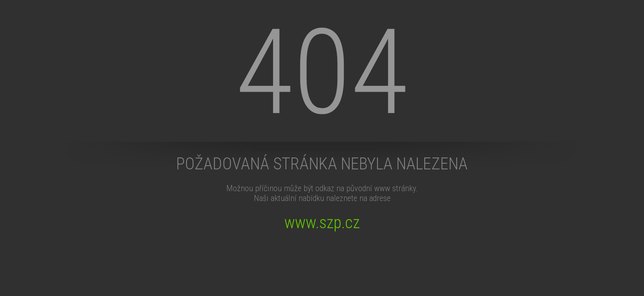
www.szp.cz (322, 223)
